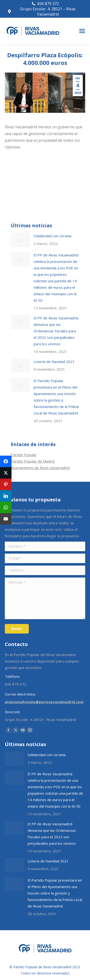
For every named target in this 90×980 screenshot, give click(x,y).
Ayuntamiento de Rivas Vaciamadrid (40, 468)
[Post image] (20, 240)
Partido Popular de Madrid (33, 461)
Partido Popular (24, 455)
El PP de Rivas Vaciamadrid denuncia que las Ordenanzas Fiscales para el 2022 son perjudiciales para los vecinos (56, 331)
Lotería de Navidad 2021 (54, 362)
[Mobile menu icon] (82, 31)
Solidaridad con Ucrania (53, 236)
